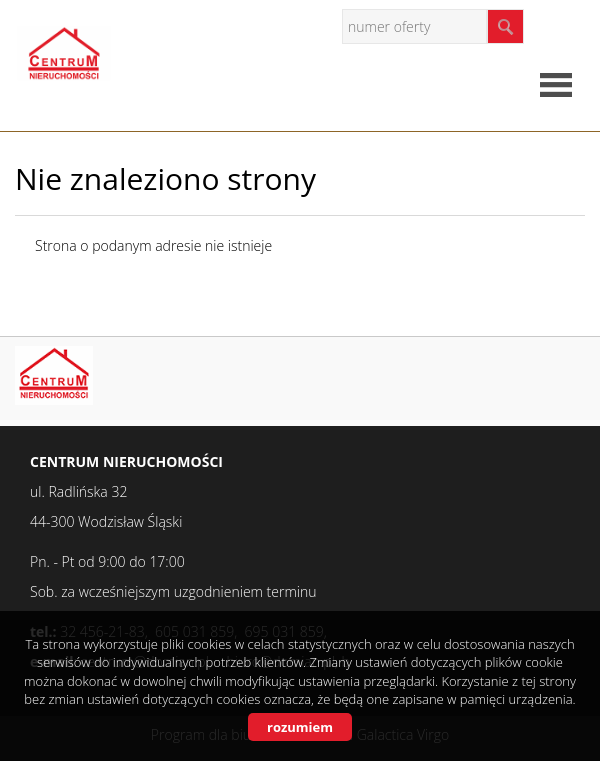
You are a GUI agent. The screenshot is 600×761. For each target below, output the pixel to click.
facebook (564, 25)
